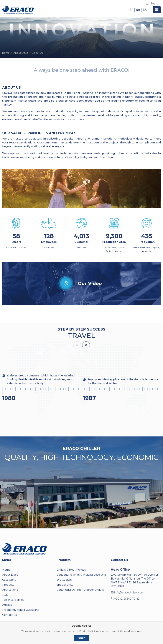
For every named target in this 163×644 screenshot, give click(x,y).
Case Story (9, 580)
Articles (7, 605)
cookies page (133, 631)
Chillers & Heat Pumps (71, 570)
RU (145, 10)
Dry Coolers (64, 580)
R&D (5, 595)
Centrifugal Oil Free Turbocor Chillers (80, 590)
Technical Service (13, 600)
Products (8, 585)
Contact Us (9, 615)
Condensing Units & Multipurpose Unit (81, 575)
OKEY (82, 638)
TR (132, 10)
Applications (10, 590)
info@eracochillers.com (127, 593)
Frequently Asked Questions (21, 610)
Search (153, 3)
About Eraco (21, 53)
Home (6, 53)
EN (138, 10)
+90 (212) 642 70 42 (125, 599)
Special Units (65, 585)
